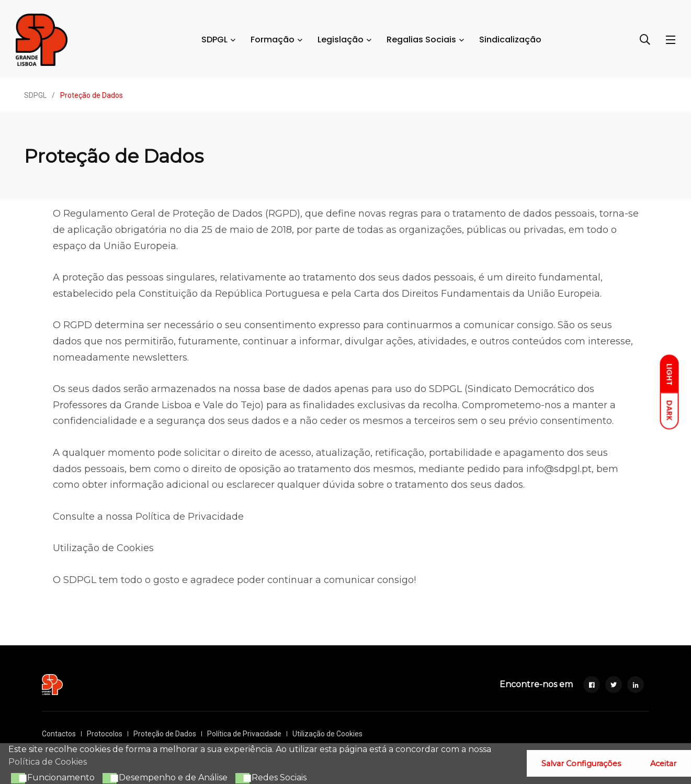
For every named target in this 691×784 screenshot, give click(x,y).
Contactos (59, 734)
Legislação (341, 40)
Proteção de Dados (165, 734)
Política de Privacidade (190, 517)
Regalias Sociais (421, 40)
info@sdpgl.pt (559, 469)
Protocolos (105, 734)
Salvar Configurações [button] (581, 764)
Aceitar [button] (663, 764)
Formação (273, 40)
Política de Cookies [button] (48, 762)
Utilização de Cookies (103, 548)
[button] (17, 778)
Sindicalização (510, 40)
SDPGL (214, 40)
